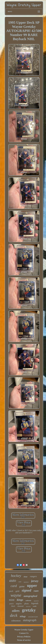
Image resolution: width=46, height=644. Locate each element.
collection (33, 617)
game (22, 586)
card (14, 586)
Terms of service (24, 640)
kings (20, 600)
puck (11, 591)
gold (17, 591)
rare (36, 591)
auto (13, 580)
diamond (20, 606)
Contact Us (24, 633)
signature (26, 582)
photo (26, 604)
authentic (28, 601)
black (13, 606)
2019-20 (28, 606)
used (20, 582)
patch (11, 604)
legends (35, 603)
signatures (36, 601)
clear (26, 577)
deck (14, 615)
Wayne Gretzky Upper (24, 630)
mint (12, 600)
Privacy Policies (24, 637)
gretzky (29, 610)
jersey (35, 581)
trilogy (23, 616)
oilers (16, 611)
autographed (30, 596)
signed (26, 590)
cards (35, 606)
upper (32, 585)
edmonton (16, 621)
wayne (16, 595)
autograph (30, 620)
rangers (33, 576)
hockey (16, 576)
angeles (19, 604)
